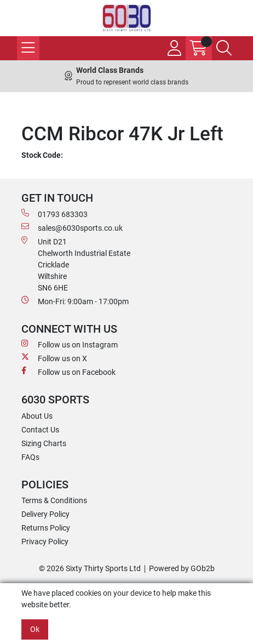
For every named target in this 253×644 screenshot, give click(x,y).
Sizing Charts (44, 443)
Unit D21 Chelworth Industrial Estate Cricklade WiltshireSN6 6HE (76, 264)
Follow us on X (54, 358)
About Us (37, 416)
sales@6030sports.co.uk (72, 227)
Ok (35, 629)
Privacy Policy (45, 542)
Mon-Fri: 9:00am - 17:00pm (75, 301)
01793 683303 (54, 214)
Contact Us (40, 430)
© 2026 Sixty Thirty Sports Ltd (90, 568)
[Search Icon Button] (224, 48)
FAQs (30, 457)
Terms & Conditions (54, 500)
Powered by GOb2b (182, 568)
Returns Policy (46, 528)
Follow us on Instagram (70, 344)
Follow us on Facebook (68, 372)
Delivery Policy (45, 514)
